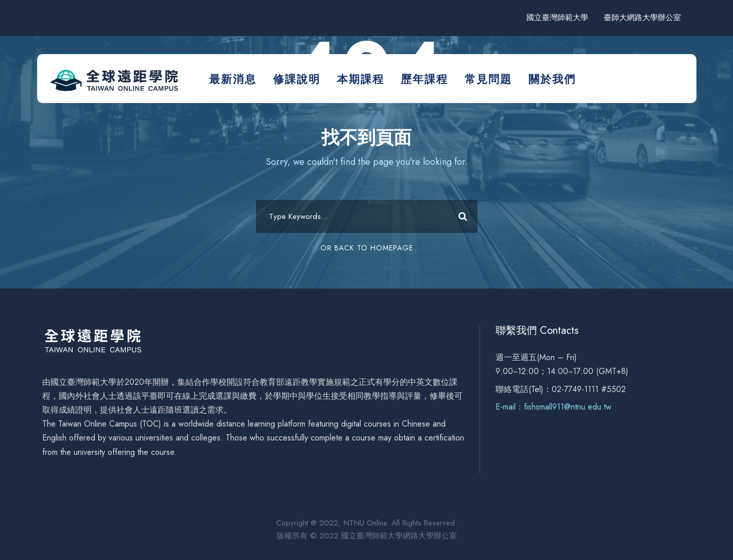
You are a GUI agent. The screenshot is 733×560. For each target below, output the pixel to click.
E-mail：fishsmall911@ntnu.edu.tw (553, 407)
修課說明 (297, 79)
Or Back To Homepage (367, 248)
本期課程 (361, 79)
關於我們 (552, 79)
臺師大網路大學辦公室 (642, 18)
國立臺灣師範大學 (557, 18)
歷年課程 (424, 79)
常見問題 (488, 79)
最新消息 (233, 79)
